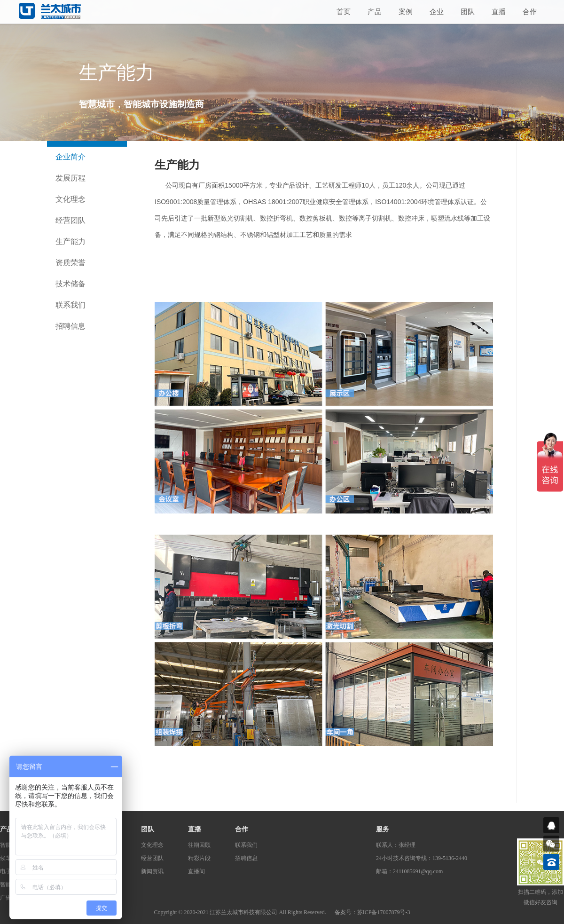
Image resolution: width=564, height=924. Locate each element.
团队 (468, 12)
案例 (406, 12)
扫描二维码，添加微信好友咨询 (540, 897)
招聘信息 (70, 326)
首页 (344, 12)
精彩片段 (199, 858)
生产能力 (70, 241)
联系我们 (70, 305)
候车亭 (8, 858)
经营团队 (70, 220)
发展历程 (70, 178)
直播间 (196, 871)
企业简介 (70, 157)
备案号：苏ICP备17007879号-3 (372, 912)
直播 (499, 12)
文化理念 (70, 199)
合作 (530, 12)
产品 (375, 12)
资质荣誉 (70, 263)
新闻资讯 (152, 871)
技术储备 (70, 284)
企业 (437, 12)
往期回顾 (199, 845)
